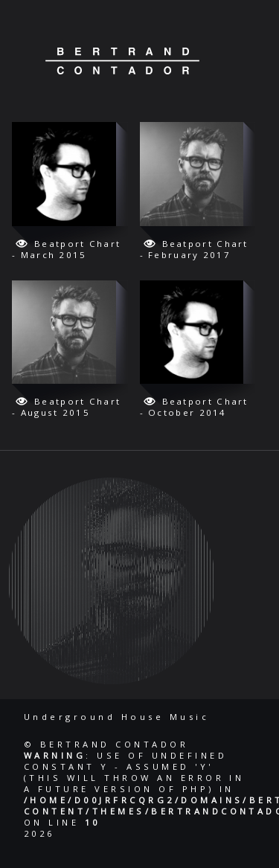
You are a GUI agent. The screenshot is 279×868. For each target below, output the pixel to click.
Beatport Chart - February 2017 (194, 249)
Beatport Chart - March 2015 (66, 249)
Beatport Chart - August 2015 (66, 407)
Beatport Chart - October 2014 (194, 407)
